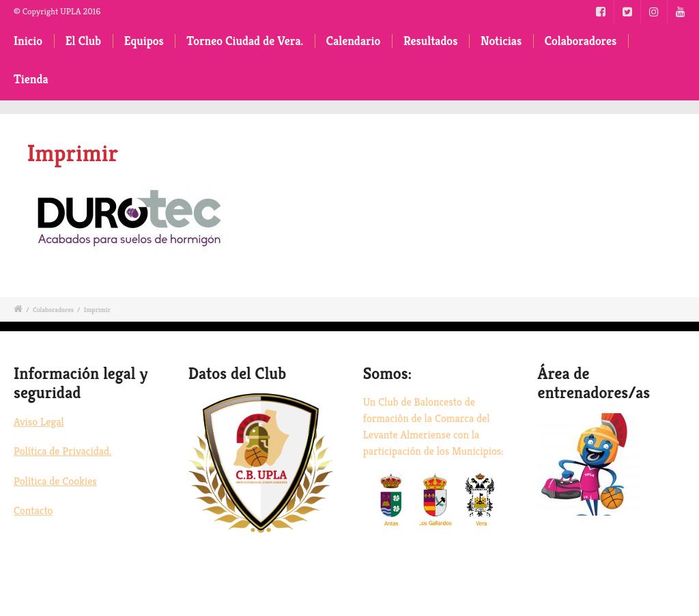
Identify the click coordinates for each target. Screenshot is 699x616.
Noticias (501, 41)
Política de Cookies (55, 481)
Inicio (28, 41)
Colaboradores (581, 41)
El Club (83, 41)
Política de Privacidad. (62, 451)
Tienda (31, 79)
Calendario (354, 41)
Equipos (144, 41)
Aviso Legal (39, 422)
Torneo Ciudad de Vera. (245, 41)
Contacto (33, 510)
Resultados (430, 41)
